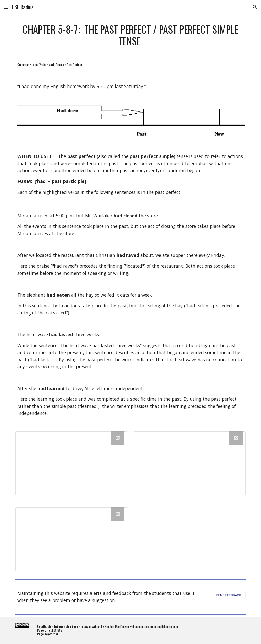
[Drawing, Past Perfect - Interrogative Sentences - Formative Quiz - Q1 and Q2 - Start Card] (190, 463)
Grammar (23, 65)
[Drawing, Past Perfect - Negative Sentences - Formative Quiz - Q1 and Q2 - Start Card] (71, 539)
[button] (6, 7)
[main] (131, 35)
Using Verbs (39, 65)
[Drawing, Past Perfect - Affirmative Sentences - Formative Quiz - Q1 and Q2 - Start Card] (71, 463)
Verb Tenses (56, 65)
